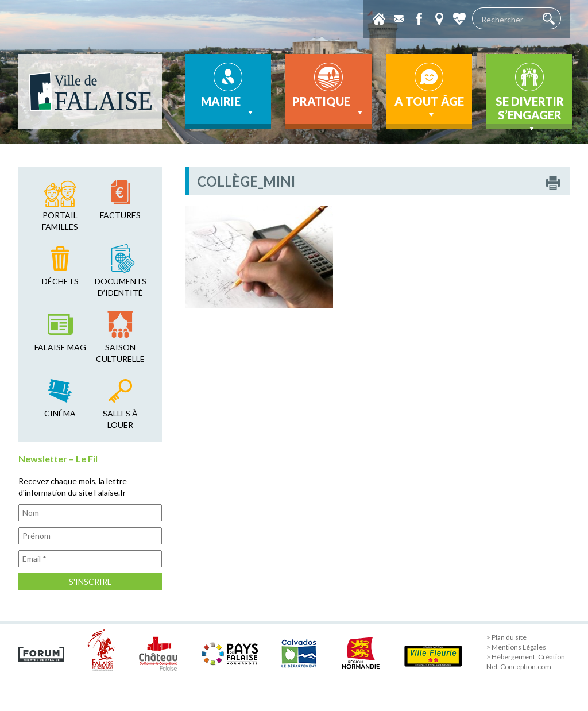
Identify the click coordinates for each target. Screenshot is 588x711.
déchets (60, 281)
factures (120, 215)
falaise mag (60, 347)
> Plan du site (506, 637)
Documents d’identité (121, 287)
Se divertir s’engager (530, 111)
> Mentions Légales (516, 647)
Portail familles (60, 221)
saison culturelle (120, 353)
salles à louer (120, 419)
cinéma (60, 413)
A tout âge (429, 107)
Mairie (228, 106)
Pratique (329, 106)
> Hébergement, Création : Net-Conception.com (527, 662)
